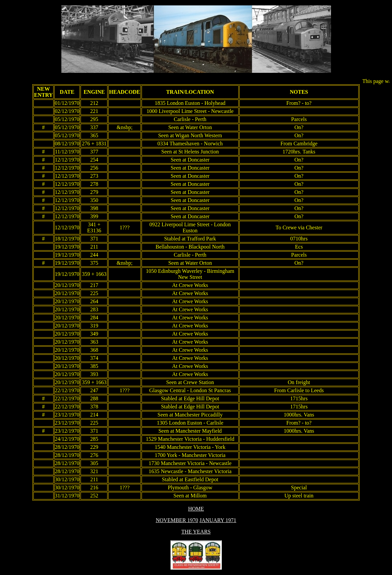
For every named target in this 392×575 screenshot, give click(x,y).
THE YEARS (196, 532)
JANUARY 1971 (218, 520)
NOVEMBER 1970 (177, 520)
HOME (196, 509)
